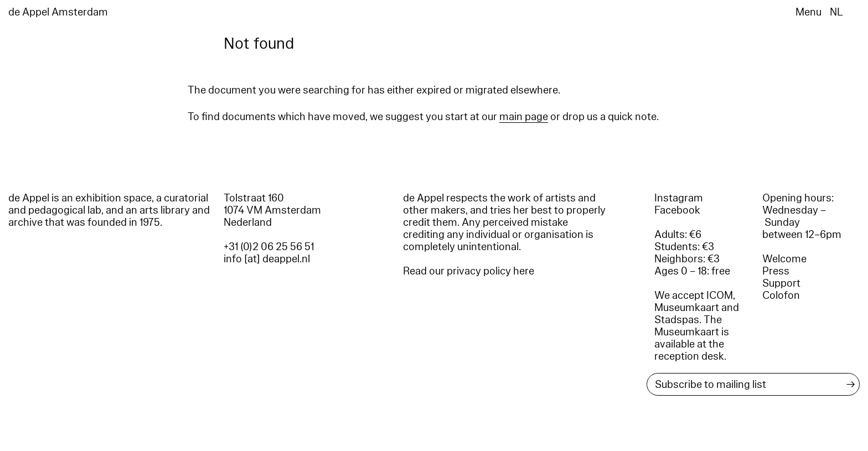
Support (781, 283)
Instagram (679, 198)
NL (836, 12)
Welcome (784, 259)
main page (524, 117)
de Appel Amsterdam (58, 12)
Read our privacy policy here (469, 271)
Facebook (677, 210)
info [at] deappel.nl (267, 259)
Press (776, 271)
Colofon (781, 296)
